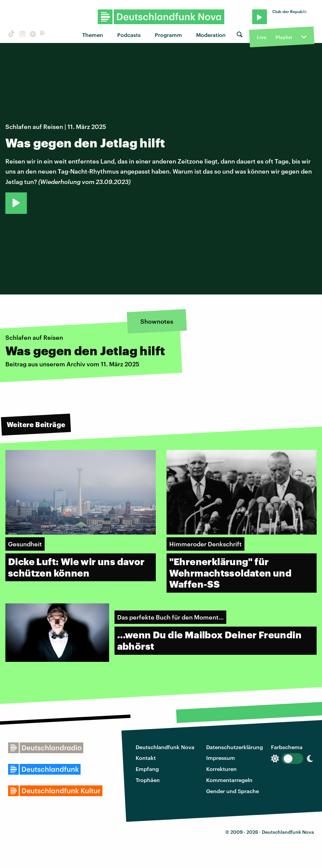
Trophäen (148, 780)
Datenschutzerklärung (235, 747)
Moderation (211, 35)
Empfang (147, 769)
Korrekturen (221, 769)
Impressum (221, 758)
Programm (168, 35)
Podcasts (129, 35)
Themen (93, 35)
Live (262, 37)
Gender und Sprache (233, 791)
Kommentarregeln (229, 780)
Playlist (284, 37)
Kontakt (146, 758)
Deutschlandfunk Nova (165, 747)
